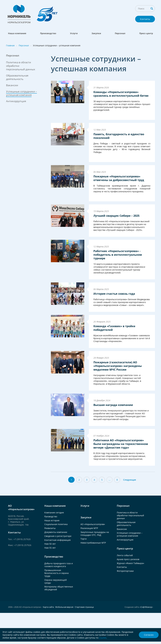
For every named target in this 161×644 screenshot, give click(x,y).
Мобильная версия (64, 607)
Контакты (145, 19)
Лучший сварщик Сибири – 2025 (116, 216)
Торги (84, 539)
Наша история (52, 520)
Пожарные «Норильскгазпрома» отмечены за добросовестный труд (119, 178)
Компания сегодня (54, 513)
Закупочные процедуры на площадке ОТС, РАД (95, 534)
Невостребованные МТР (93, 543)
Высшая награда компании (113, 405)
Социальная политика (56, 524)
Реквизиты (50, 528)
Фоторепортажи (125, 571)
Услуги (74, 33)
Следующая (130, 480)
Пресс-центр (146, 33)
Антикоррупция (16, 101)
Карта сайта (48, 607)
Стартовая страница (84, 607)
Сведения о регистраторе (58, 536)
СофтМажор (146, 607)
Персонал (120, 33)
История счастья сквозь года (114, 294)
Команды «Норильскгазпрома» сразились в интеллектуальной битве (121, 94)
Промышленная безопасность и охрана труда (57, 573)
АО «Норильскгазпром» (93, 524)
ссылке (103, 638)
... (110, 480)
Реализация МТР (89, 528)
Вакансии (12, 85)
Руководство (51, 516)
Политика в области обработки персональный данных (130, 515)
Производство (48, 33)
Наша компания (17, 33)
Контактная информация (57, 540)
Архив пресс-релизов (128, 559)
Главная (10, 45)
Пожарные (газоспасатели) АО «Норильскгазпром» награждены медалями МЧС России (118, 366)
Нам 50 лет (50, 544)
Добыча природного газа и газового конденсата (59, 565)
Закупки (96, 33)
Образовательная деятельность (17, 77)
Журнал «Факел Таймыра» (130, 563)
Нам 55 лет (50, 548)
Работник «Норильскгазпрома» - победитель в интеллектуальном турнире (118, 255)
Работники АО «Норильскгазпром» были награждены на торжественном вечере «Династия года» (121, 444)
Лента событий (125, 555)
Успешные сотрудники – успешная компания (130, 534)
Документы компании (56, 532)
